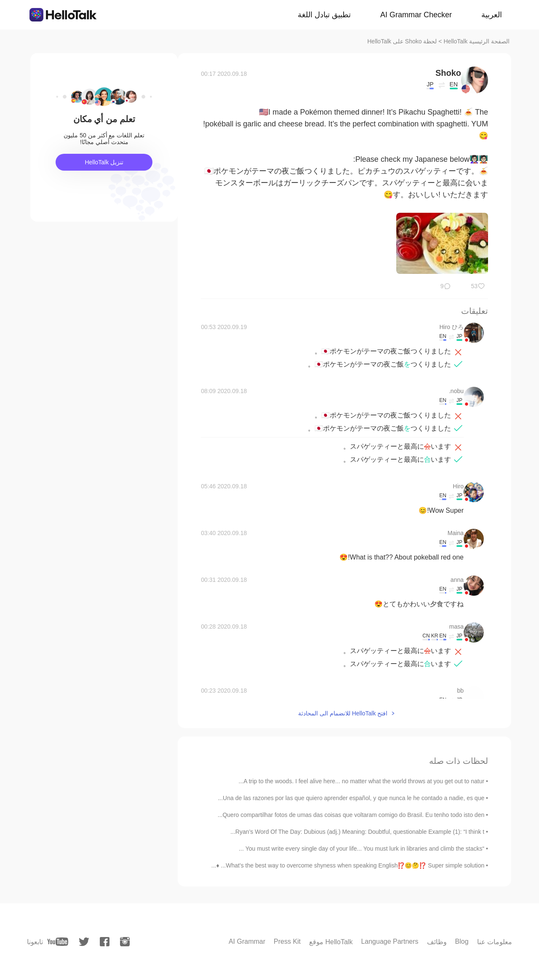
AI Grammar (247, 941)
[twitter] (84, 942)
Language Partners (390, 941)
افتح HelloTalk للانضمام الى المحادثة (343, 713)
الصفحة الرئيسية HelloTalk (476, 41)
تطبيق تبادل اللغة (324, 15)
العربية (492, 15)
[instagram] (125, 942)
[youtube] (58, 942)
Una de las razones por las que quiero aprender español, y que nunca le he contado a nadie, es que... (351, 798)
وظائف (437, 942)
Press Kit (287, 941)
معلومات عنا (495, 942)
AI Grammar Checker (416, 15)
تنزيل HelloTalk (104, 162)
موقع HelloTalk (331, 942)
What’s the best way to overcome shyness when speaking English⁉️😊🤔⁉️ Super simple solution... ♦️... (348, 865)
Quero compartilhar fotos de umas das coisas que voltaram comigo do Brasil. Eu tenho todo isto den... (351, 815)
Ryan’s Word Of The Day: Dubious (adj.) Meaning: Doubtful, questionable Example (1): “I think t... (357, 832)
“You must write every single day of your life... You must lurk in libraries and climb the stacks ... (362, 849)
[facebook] (105, 942)
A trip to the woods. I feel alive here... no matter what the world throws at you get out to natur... (362, 781)
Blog (462, 941)
